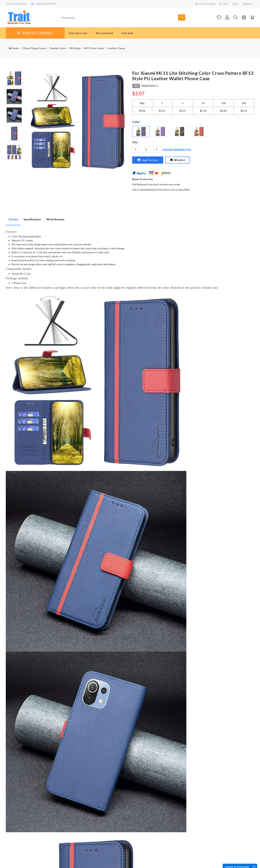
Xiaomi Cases (58, 48)
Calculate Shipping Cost (177, 149)
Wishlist (178, 160)
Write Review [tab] (55, 219)
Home (14, 48)
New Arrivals (78, 33)
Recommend (104, 33)
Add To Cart (148, 160)
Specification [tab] (32, 219)
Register (248, 4)
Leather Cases (116, 48)
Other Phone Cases (34, 48)
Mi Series (75, 48)
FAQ (224, 4)
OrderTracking (205, 4)
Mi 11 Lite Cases (94, 48)
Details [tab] (13, 219)
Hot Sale (127, 33)
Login (235, 4)
